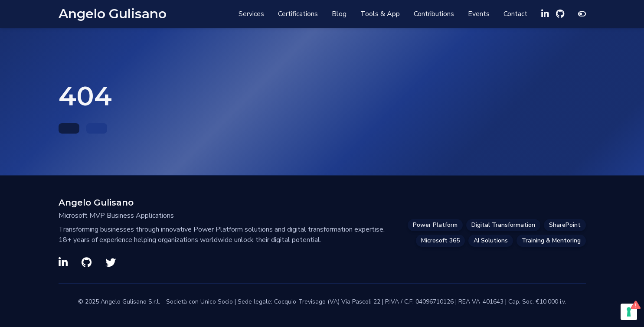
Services (251, 14)
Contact (515, 14)
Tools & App (380, 14)
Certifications (298, 14)
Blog (339, 14)
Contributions (434, 14)
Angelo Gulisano (113, 14)
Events (479, 14)
